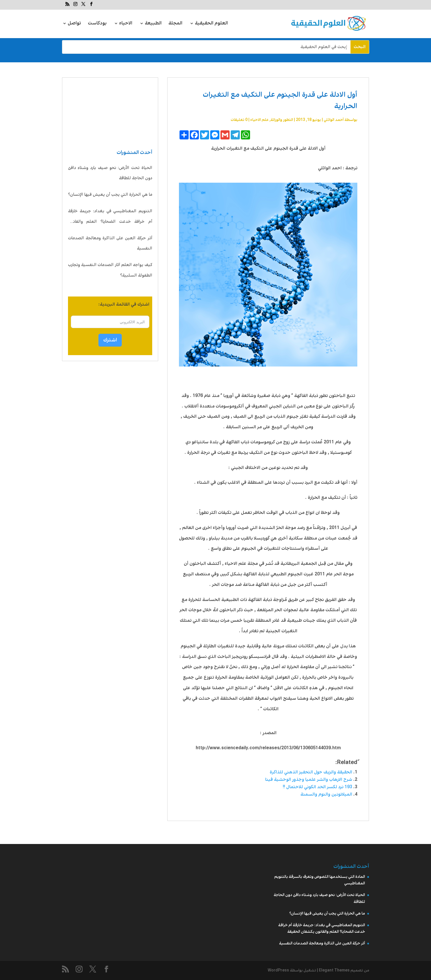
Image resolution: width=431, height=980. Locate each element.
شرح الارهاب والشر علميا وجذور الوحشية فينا (309, 780)
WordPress (278, 970)
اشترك (110, 340)
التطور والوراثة (282, 120)
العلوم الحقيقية (211, 24)
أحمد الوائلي (334, 120)
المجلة (175, 24)
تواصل (74, 24)
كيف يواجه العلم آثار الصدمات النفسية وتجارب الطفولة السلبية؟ (110, 270)
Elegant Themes (334, 970)
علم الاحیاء (259, 120)
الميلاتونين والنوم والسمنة (326, 794)
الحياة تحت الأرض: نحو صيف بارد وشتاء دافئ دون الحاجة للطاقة (110, 173)
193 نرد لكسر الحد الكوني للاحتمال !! (317, 787)
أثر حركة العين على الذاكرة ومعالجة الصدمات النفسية (110, 243)
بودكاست (97, 24)
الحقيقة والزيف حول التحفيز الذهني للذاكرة (311, 772)
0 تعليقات (239, 120)
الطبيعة (153, 24)
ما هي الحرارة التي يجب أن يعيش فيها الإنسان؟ (110, 195)
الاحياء (126, 24)
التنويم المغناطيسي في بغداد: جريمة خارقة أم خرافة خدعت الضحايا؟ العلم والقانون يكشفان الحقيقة (110, 218)
